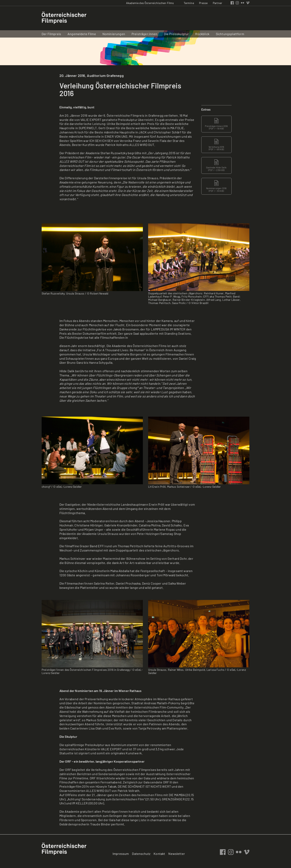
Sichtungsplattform (230, 34)
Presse (203, 3)
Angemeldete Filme (82, 34)
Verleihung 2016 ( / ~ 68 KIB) (216, 145)
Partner (217, 3)
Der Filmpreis (51, 34)
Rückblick (202, 34)
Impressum (121, 854)
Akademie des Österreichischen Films (150, 3)
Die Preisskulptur (176, 34)
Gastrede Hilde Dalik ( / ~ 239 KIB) (216, 165)
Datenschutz (141, 854)
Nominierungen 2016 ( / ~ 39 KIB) (216, 186)
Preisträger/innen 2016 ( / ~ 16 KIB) (216, 124)
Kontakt (159, 854)
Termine (189, 3)
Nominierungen (114, 34)
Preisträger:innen (144, 34)
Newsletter (177, 854)
